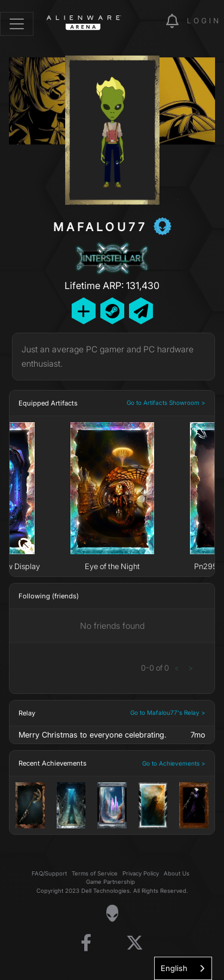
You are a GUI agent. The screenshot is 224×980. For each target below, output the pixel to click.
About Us (177, 873)
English (174, 968)
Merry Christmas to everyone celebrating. (93, 735)
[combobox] (183, 968)
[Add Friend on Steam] (112, 311)
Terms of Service (95, 873)
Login (204, 21)
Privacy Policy (141, 873)
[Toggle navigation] (17, 24)
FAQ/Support (49, 873)
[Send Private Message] (141, 311)
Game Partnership (111, 882)
